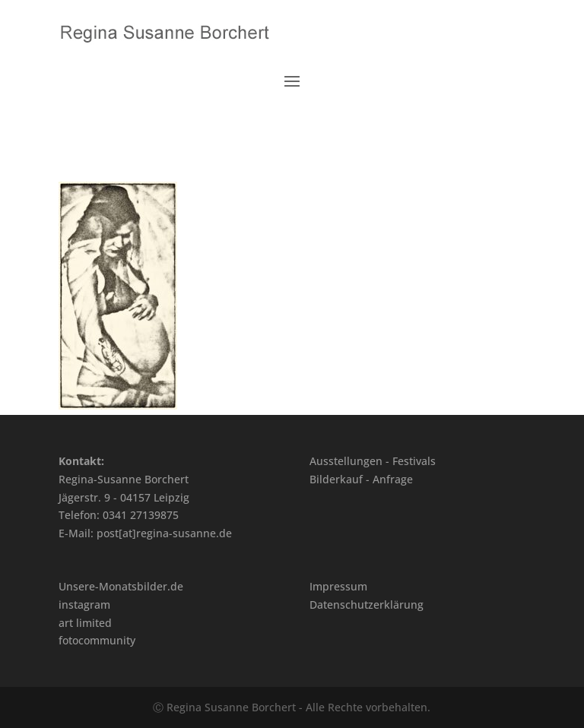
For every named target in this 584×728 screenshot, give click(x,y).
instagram (84, 605)
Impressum (338, 586)
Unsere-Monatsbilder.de (121, 586)
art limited (85, 623)
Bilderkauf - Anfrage (361, 479)
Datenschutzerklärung (367, 605)
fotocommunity (97, 640)
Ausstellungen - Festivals (373, 461)
